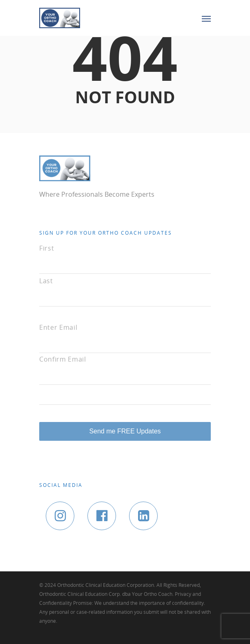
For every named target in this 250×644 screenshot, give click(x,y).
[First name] (125, 262)
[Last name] (125, 295)
